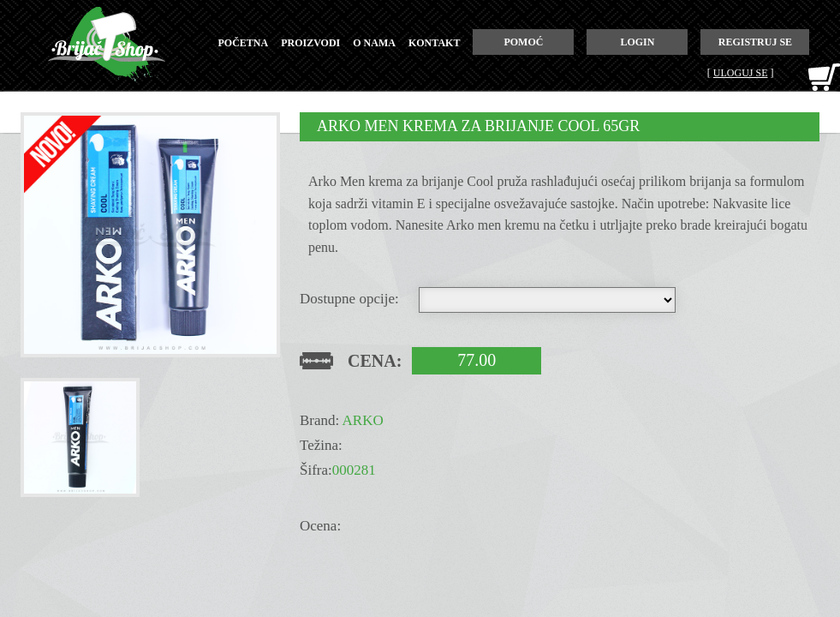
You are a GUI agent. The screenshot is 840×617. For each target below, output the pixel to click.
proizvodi (310, 43)
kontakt (434, 43)
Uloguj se (741, 73)
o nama (374, 43)
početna (244, 43)
